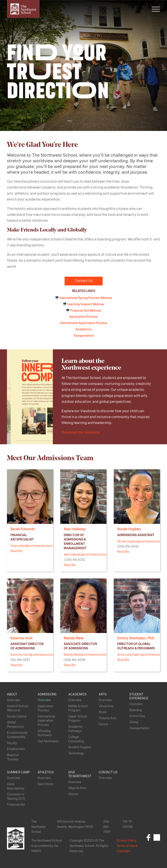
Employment (16, 749)
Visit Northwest (48, 741)
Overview (13, 700)
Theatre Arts (107, 718)
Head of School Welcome (18, 708)
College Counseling (76, 739)
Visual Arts (106, 706)
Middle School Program (78, 708)
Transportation (84, 336)
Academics (84, 329)
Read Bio (17, 551)
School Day (137, 716)
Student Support (80, 747)
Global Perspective (15, 725)
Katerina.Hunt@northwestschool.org (36, 655)
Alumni (73, 794)
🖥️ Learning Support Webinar (84, 304)
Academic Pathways (75, 729)
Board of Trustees (13, 757)
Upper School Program (78, 719)
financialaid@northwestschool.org (34, 546)
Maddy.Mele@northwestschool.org (88, 655)
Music (103, 712)
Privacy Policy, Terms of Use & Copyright (127, 846)
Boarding (136, 710)
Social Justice (17, 717)
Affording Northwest (45, 733)
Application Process (83, 317)
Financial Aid (16, 805)
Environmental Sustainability (17, 735)
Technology (76, 753)
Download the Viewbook (81, 432)
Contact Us (84, 281)
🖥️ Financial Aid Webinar (84, 311)
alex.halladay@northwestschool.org (88, 555)
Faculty (12, 743)
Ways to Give (77, 788)
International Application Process (83, 323)
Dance (103, 724)
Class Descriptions (16, 786)
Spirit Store (45, 784)
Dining (134, 722)
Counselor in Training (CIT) (16, 797)
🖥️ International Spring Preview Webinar (84, 298)
